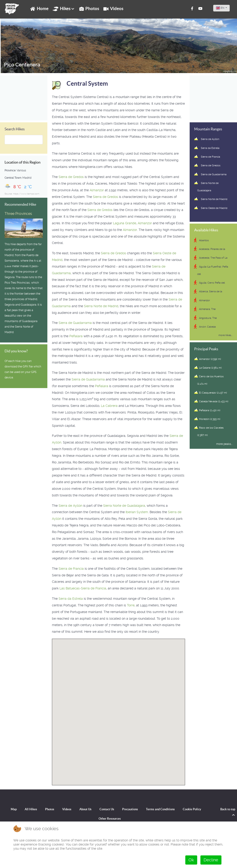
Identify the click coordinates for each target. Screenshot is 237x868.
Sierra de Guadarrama (75, 323)
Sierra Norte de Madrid (101, 306)
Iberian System (137, 512)
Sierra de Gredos (71, 177)
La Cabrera (109, 406)
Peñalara (76, 336)
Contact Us (107, 809)
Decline (211, 860)
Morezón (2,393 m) (210, 419)
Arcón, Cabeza (207, 327)
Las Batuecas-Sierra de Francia (83, 588)
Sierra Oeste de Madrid (214, 208)
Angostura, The (208, 318)
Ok (191, 860)
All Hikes (31, 809)
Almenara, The (207, 309)
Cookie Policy (192, 809)
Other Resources (110, 819)
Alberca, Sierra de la (211, 292)
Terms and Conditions (160, 809)
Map (14, 809)
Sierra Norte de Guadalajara (124, 506)
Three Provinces (18, 214)
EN (220, 8)
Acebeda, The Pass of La (213, 258)
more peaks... (224, 444)
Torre (131, 605)
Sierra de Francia (71, 569)
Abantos (204, 240)
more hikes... (225, 335)
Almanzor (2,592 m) (210, 359)
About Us (85, 809)
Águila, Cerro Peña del (212, 283)
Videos (67, 809)
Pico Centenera (21, 65)
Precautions (130, 809)
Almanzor (97, 190)
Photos (50, 809)
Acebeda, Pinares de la (212, 249)
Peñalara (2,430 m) (210, 410)
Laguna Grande (125, 223)
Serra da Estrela (71, 599)
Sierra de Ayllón (70, 506)
